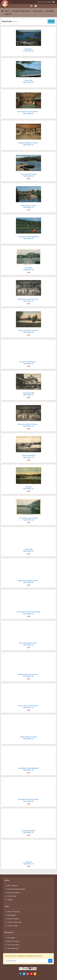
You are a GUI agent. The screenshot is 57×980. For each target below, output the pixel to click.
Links (7, 906)
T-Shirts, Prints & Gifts (14, 922)
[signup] (50, 961)
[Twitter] (24, 974)
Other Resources (13, 948)
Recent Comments (13, 941)
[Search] (31, 6)
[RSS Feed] (35, 974)
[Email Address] (26, 961)
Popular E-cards (12, 926)
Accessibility (11, 938)
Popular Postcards (13, 919)
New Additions (12, 915)
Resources (9, 932)
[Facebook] (21, 974)
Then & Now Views (13, 945)
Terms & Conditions (13, 893)
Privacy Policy (12, 896)
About (7, 880)
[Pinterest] (31, 974)
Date (51, 21)
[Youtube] (28, 974)
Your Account (41, 2)
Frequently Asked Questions (16, 889)
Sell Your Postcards (13, 912)
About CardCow (12, 886)
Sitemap (10, 900)
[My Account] (36, 6)
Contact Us (50, 2)
